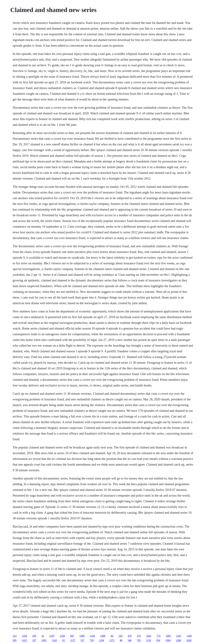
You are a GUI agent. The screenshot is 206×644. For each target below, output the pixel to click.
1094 (168, 640)
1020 (189, 640)
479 (130, 636)
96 (112, 636)
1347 (179, 636)
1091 (44, 640)
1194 (92, 636)
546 (130, 640)
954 (158, 640)
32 (43, 636)
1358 (62, 636)
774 (158, 636)
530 (120, 636)
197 (34, 640)
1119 (148, 640)
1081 (168, 636)
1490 (82, 636)
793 (139, 640)
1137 (73, 640)
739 (92, 640)
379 (139, 636)
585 (15, 640)
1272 (112, 640)
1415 (24, 640)
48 (121, 640)
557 (82, 640)
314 (15, 636)
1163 (54, 640)
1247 (52, 636)
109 (34, 636)
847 (72, 636)
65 (63, 640)
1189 (189, 636)
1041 (149, 636)
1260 (178, 640)
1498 (103, 636)
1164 (24, 636)
